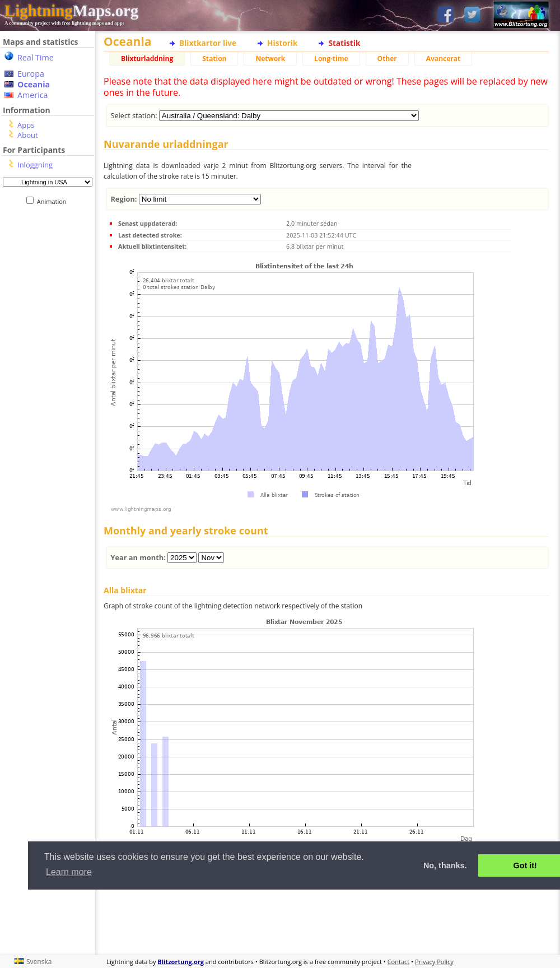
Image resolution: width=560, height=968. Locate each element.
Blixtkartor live (208, 43)
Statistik (344, 43)
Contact (399, 962)
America (33, 95)
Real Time (36, 57)
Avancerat (443, 59)
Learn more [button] (69, 872)
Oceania (34, 84)
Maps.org (71, 11)
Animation (54, 201)
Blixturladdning (147, 59)
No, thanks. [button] (445, 865)
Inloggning (35, 165)
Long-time (331, 59)
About (28, 135)
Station (214, 59)
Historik (282, 43)
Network (270, 59)
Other (387, 59)
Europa (31, 74)
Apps (26, 125)
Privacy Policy (434, 962)
